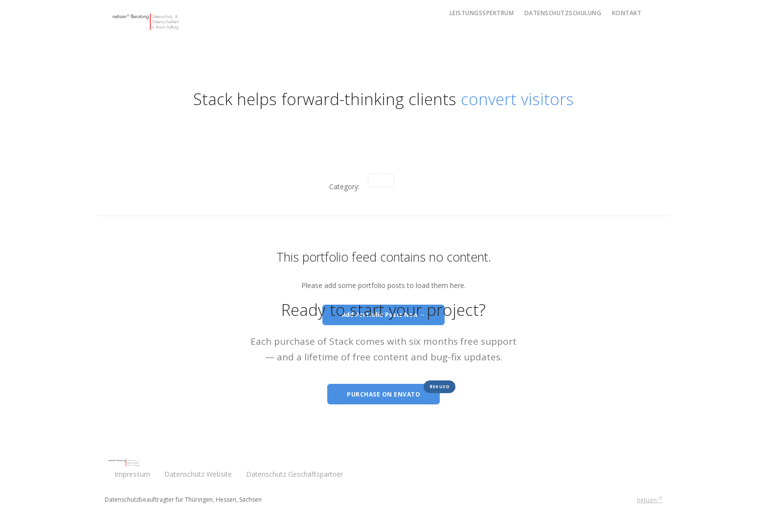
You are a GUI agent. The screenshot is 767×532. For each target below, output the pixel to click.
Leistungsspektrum (482, 13)
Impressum (132, 474)
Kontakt (627, 13)
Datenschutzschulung (563, 13)
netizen (650, 500)
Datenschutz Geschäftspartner (295, 474)
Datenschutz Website (199, 474)
